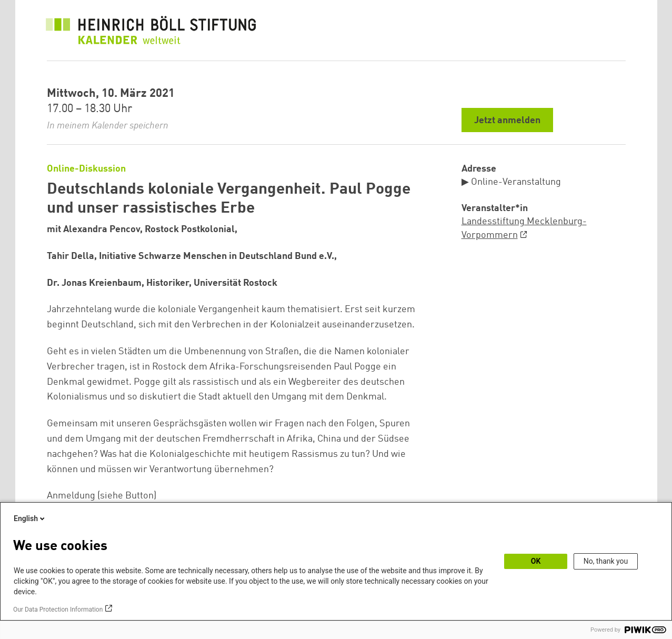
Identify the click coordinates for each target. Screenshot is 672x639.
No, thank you (606, 561)
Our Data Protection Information (58, 610)
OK (536, 561)
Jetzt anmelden (507, 121)
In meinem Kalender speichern (108, 126)
